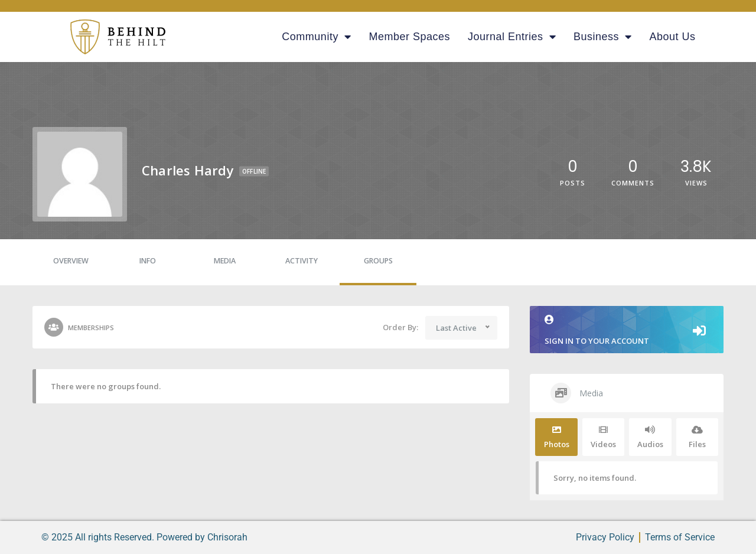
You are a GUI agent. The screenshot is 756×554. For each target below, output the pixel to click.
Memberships (79, 327)
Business (603, 37)
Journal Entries (512, 37)
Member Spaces (409, 37)
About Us (673, 37)
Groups (378, 261)
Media (225, 261)
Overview (71, 261)
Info (148, 261)
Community (316, 37)
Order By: (400, 327)
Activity (302, 261)
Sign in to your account (627, 330)
